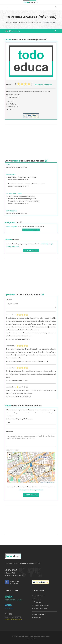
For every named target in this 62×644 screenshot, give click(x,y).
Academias (9, 608)
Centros (14, 22)
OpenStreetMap (50, 482)
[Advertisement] (31, 139)
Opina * (9, 300)
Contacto (37, 599)
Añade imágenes (12, 226)
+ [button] (10, 455)
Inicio (8, 22)
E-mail (9, 422)
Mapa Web (38, 618)
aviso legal (23, 490)
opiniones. (43, 84)
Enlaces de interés (40, 614)
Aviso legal (38, 602)
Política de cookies (40, 608)
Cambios (9, 432)
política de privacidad (35, 490)
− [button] (10, 458)
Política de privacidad (41, 605)
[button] (31, 2)
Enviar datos (31, 495)
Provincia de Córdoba (26, 22)
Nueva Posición (12, 450)
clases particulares (13, 618)
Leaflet (43, 482)
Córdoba (38, 22)
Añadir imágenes (31, 230)
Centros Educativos (14, 600)
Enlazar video (31, 250)
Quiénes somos (39, 596)
